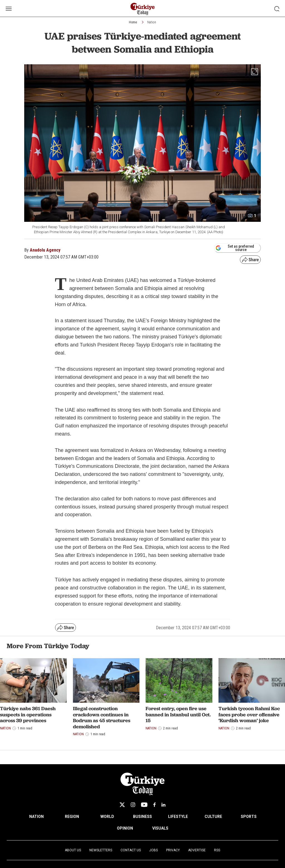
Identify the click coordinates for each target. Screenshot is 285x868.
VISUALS (160, 828)
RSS (217, 850)
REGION (72, 817)
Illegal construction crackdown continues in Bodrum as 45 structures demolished (102, 717)
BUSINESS (142, 817)
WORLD (107, 817)
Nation (152, 22)
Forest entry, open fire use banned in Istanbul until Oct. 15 (178, 714)
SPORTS (249, 817)
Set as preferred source (235, 248)
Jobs (153, 850)
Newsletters (101, 850)
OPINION (125, 828)
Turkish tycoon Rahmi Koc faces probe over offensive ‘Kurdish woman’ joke (249, 714)
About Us (73, 850)
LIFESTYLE (178, 817)
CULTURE (213, 817)
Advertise (197, 850)
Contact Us (131, 850)
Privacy (173, 850)
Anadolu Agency (45, 250)
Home (133, 22)
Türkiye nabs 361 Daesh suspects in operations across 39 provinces (28, 714)
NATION (36, 817)
